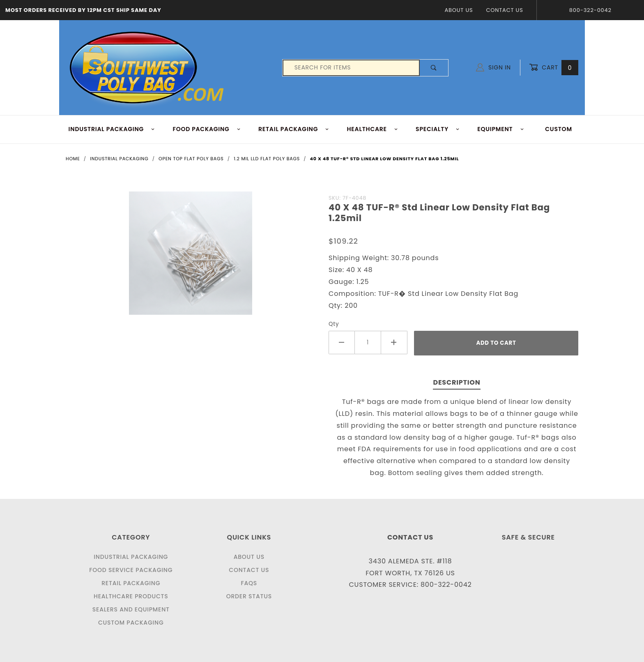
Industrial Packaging (131, 557)
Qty (334, 324)
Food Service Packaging (131, 570)
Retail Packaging (131, 583)
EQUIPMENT (501, 129)
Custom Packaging (131, 623)
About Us (459, 10)
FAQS (249, 583)
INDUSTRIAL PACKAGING (112, 129)
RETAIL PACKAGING (294, 129)
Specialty (438, 129)
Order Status (249, 596)
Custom (559, 129)
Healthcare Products (131, 596)
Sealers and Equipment (131, 609)
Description (457, 382)
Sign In (493, 67)
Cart (554, 68)
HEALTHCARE (373, 129)
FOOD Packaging (207, 129)
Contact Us (504, 10)
